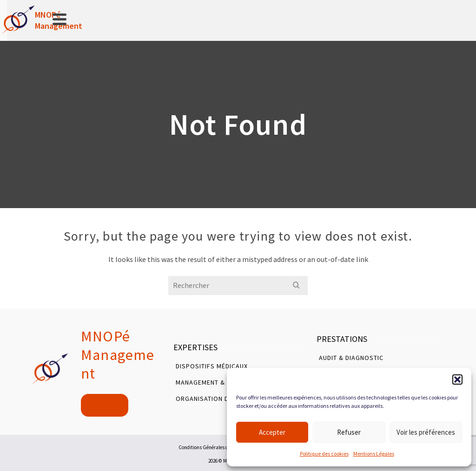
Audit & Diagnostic (351, 358)
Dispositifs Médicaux (212, 366)
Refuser (349, 432)
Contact (105, 405)
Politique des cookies (324, 454)
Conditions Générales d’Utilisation (215, 447)
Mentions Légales (374, 454)
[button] (457, 379)
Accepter (272, 432)
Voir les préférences (426, 432)
